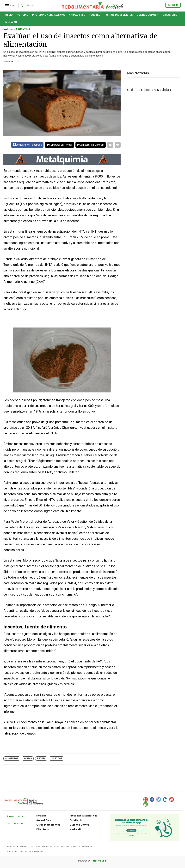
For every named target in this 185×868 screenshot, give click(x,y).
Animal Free (77, 15)
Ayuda (23, 846)
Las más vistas (15, 823)
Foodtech (96, 15)
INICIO (9, 15)
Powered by (92, 861)
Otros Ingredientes (119, 15)
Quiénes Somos (148, 15)
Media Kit (11, 22)
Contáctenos (9, 846)
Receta (41, 759)
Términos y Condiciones (41, 846)
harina (28, 759)
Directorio (170, 15)
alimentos (12, 759)
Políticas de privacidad (67, 846)
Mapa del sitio (88, 846)
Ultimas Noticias (15, 816)
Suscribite (173, 5)
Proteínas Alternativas (49, 15)
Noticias (22, 15)
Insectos (56, 759)
